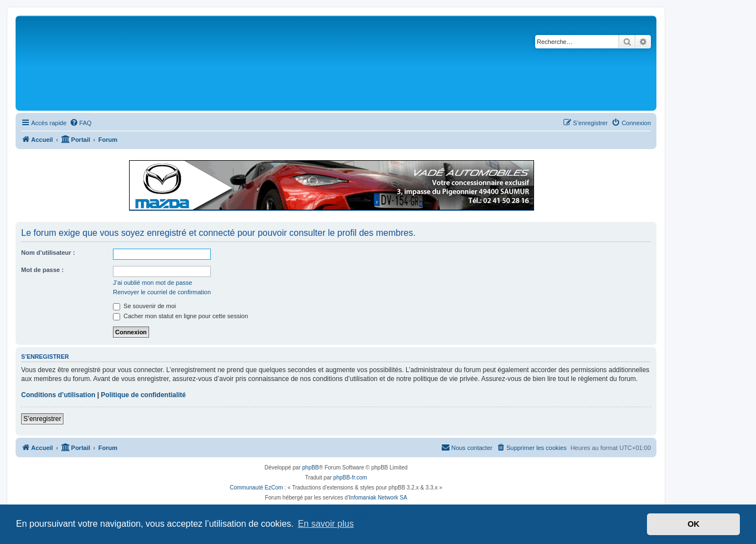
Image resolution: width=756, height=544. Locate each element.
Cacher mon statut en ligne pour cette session (181, 316)
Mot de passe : (42, 270)
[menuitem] (81, 123)
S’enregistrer (42, 419)
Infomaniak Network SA (378, 498)
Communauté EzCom (256, 488)
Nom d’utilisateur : (48, 253)
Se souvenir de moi (144, 306)
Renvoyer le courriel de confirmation (162, 292)
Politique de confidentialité (143, 395)
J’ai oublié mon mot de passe (152, 283)
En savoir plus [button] (326, 524)
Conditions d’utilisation (58, 395)
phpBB (310, 468)
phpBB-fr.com (350, 478)
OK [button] (694, 524)
